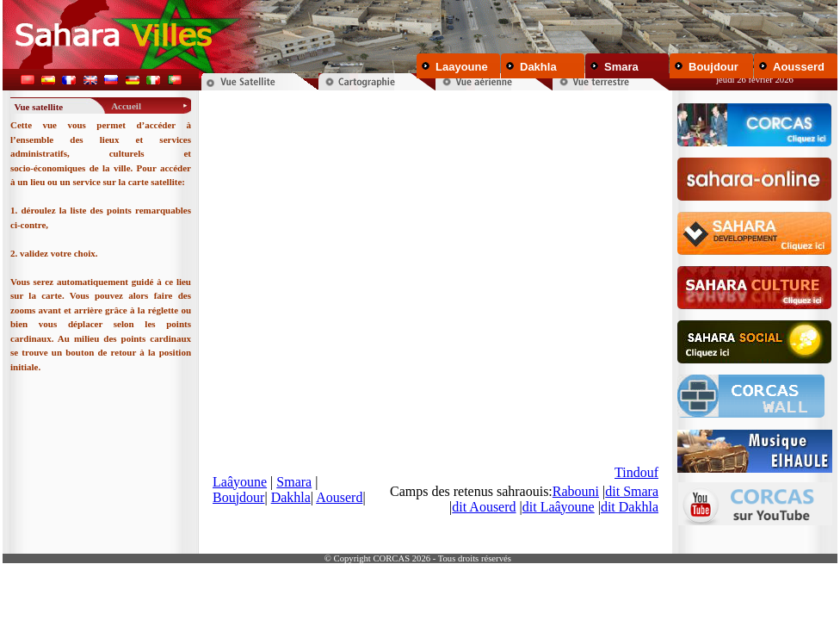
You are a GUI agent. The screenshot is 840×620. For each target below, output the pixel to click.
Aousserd (799, 67)
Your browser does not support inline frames (435, 320)
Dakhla (538, 67)
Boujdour (713, 67)
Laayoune (462, 67)
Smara (621, 67)
